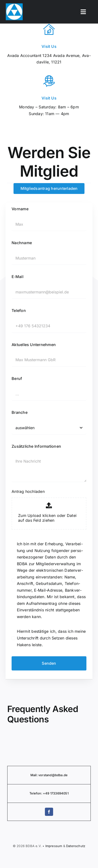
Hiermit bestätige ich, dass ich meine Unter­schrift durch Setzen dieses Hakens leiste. (51, 638)
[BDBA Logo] (14, 5)
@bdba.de (60, 775)
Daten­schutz (76, 846)
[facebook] (49, 812)
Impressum (54, 846)
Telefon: (36, 793)
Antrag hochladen (28, 491)
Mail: (34, 775)
